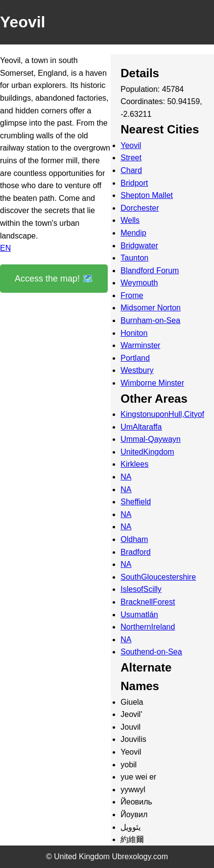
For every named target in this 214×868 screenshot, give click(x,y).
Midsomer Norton (151, 308)
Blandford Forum (150, 271)
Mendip (133, 233)
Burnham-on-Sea (150, 320)
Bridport (134, 183)
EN (5, 248)
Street (131, 158)
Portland (135, 358)
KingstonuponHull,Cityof (162, 414)
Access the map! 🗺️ (54, 279)
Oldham (134, 539)
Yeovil (131, 145)
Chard (131, 170)
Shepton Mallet (147, 195)
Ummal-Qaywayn (151, 439)
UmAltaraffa (141, 427)
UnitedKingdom (147, 452)
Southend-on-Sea (151, 652)
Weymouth (139, 283)
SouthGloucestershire (158, 577)
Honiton (134, 333)
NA (126, 477)
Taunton (134, 258)
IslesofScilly (141, 589)
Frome (132, 295)
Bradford (135, 552)
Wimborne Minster (152, 383)
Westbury (137, 370)
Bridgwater (139, 246)
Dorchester (140, 208)
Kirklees (134, 464)
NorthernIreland (148, 627)
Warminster (140, 345)
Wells (130, 220)
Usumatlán (139, 615)
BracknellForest (148, 602)
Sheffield (136, 502)
